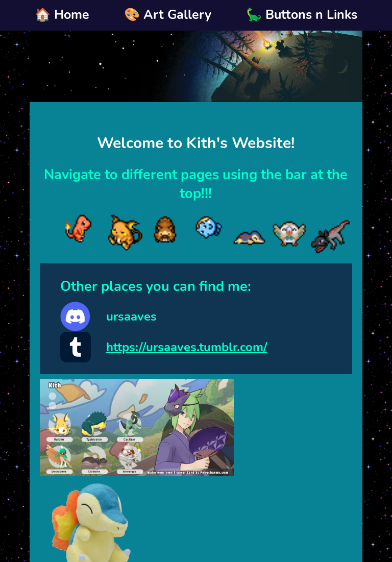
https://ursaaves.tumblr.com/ (187, 347)
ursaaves (131, 316)
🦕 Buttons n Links (302, 15)
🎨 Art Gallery (168, 15)
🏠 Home (62, 15)
